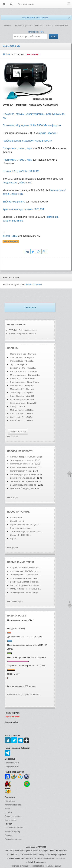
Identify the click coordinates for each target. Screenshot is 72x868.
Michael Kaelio (17, 410)
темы (21, 148)
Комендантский (18, 403)
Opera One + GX (18, 354)
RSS (42, 32)
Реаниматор (10, 801)
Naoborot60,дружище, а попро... (25, 585)
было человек (34, 285)
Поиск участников (13, 816)
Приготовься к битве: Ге (22, 464)
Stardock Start (17, 357)
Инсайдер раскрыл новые (23, 474)
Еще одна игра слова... (21, 528)
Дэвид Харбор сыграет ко (22, 467)
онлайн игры (10, 236)
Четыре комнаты (18, 371)
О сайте (8, 812)
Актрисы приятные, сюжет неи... (26, 568)
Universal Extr (17, 361)
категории (33, 32)
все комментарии (15, 601)
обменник (25, 183)
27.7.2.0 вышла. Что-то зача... (24, 578)
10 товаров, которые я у (22, 460)
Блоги (7, 809)
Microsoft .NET (17, 389)
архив (43, 133)
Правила (9, 835)
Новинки (13, 348)
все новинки (13, 437)
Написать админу (12, 832)
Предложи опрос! (32, 694)
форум (52, 133)
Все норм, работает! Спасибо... (25, 582)
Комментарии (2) (15, 694)
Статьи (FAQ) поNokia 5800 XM (21, 171)
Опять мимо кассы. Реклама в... (25, 589)
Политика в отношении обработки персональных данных (36, 866)
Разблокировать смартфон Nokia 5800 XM (27, 141)
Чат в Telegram (11, 242)
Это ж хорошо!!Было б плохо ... (25, 575)
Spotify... (14, 406)
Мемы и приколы (18, 375)
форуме (25, 512)
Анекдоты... (16, 379)
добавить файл (18, 432)
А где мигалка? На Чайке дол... (25, 571)
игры (29, 148)
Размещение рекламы (15, 828)
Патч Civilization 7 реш (21, 471)
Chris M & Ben (17, 414)
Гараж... (14, 538)
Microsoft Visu (17, 386)
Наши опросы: (17, 616)
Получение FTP (12, 767)
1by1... (13, 364)
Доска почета (11, 820)
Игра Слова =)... (18, 521)
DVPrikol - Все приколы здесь (23, 330)
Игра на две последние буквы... (25, 525)
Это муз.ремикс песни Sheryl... (25, 592)
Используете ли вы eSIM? (35, 18)
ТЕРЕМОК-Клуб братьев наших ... (26, 532)
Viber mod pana (17, 399)
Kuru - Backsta (17, 396)
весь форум (13, 548)
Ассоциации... (17, 518)
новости (28, 451)
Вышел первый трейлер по (23, 485)
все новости (13, 497)
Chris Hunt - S (17, 417)
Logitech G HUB (18, 368)
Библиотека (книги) (14, 202)
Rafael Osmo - (17, 421)
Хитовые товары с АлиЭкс (23, 457)
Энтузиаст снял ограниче (22, 481)
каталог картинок (13, 221)
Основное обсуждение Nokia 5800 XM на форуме (32, 125)
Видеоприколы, (18, 382)
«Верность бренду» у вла (22, 488)
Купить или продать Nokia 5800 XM (23, 209)
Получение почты (13, 763)
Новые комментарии (21, 562)
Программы (9, 148)
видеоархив (10, 183)
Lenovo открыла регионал (23, 478)
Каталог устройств (13, 805)
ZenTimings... (16, 393)
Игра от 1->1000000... (20, 535)
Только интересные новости (22, 334)
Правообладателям (13, 839)
